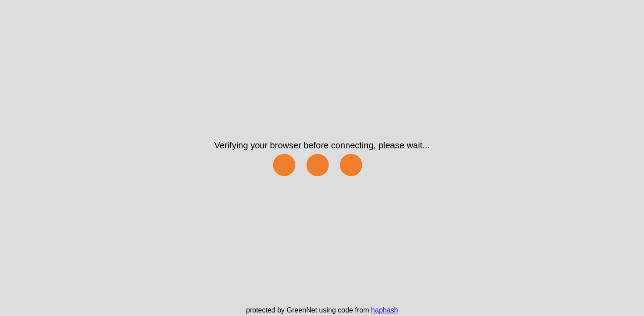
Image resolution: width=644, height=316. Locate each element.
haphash (385, 310)
